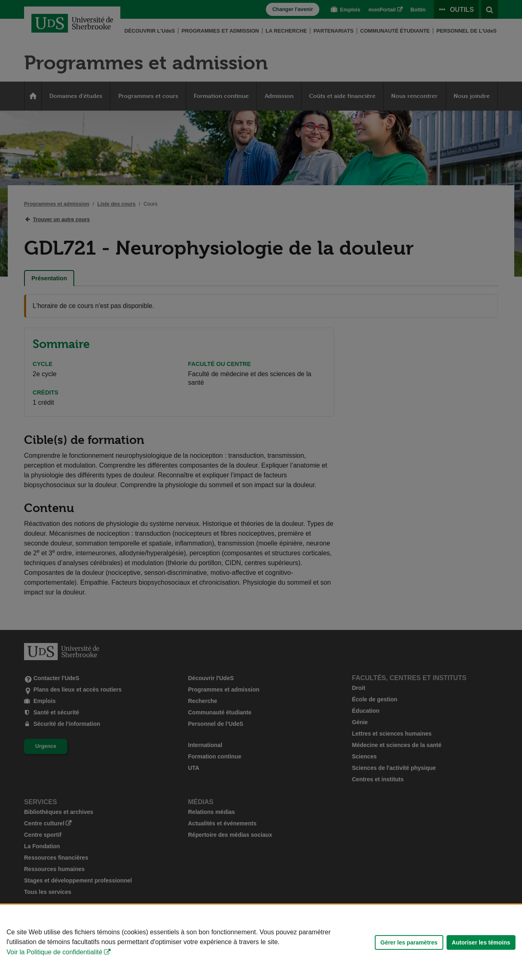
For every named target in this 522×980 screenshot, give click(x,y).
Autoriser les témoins (481, 942)
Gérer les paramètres (409, 942)
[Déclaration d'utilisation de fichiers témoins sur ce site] (261, 942)
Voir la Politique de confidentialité (54, 952)
